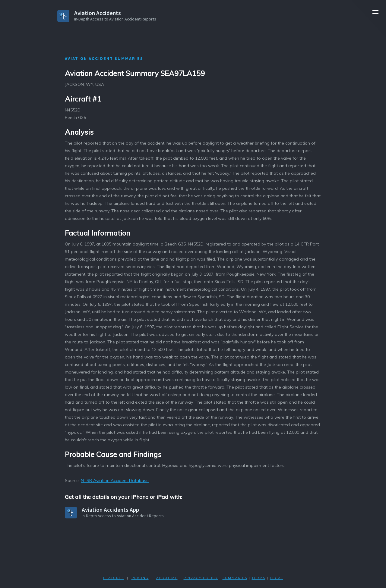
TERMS (259, 578)
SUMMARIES (235, 578)
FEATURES (114, 578)
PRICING (140, 578)
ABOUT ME (167, 578)
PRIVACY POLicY (201, 578)
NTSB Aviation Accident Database (115, 480)
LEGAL (277, 578)
